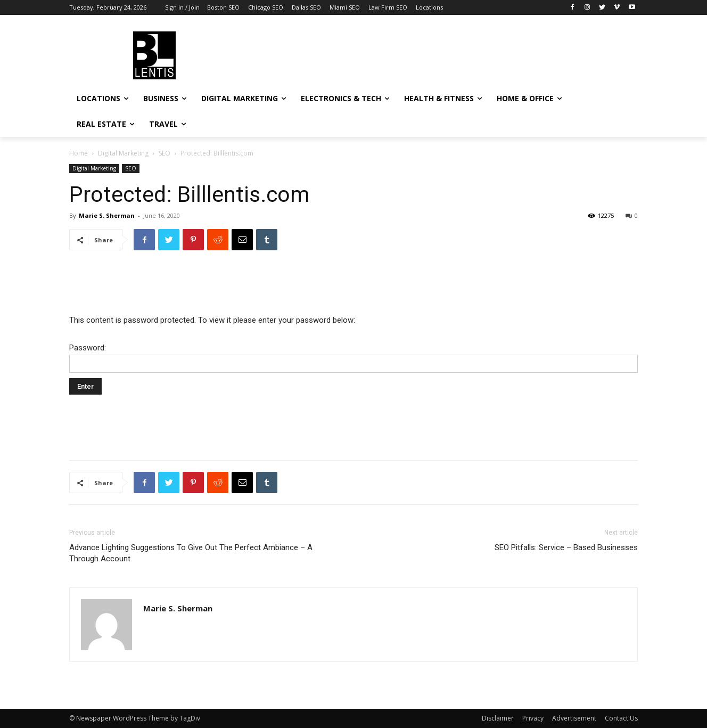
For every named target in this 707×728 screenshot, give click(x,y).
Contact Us (621, 718)
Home (79, 153)
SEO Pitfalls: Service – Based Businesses (566, 547)
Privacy (533, 718)
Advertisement (574, 718)
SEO (165, 153)
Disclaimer (498, 718)
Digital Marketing (123, 153)
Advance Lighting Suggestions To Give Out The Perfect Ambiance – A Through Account (191, 553)
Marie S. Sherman (107, 215)
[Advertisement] (433, 54)
